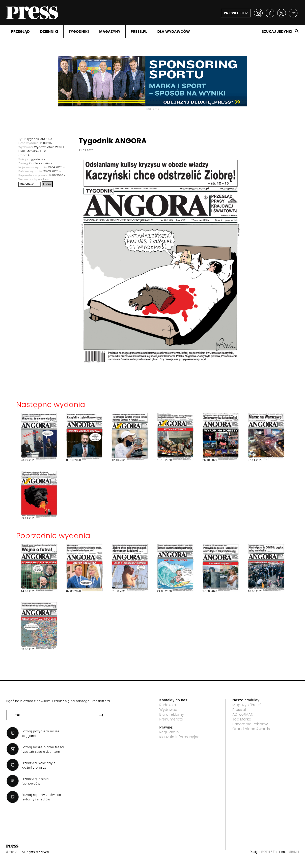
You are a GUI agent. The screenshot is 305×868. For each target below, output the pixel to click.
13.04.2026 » (56, 167)
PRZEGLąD (20, 32)
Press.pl (239, 710)
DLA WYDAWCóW (174, 32)
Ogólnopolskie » (41, 163)
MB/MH (294, 852)
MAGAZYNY (110, 32)
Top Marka (242, 719)
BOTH (266, 852)
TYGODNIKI (79, 32)
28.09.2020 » (52, 171)
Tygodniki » (37, 159)
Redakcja (168, 705)
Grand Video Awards (251, 729)
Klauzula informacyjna (180, 737)
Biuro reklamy (172, 714)
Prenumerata (171, 719)
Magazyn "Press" (247, 705)
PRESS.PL (139, 32)
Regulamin (169, 732)
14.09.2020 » (57, 175)
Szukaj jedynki (277, 32)
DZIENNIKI (49, 32)
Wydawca (169, 710)
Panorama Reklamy (250, 724)
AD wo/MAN (243, 714)
